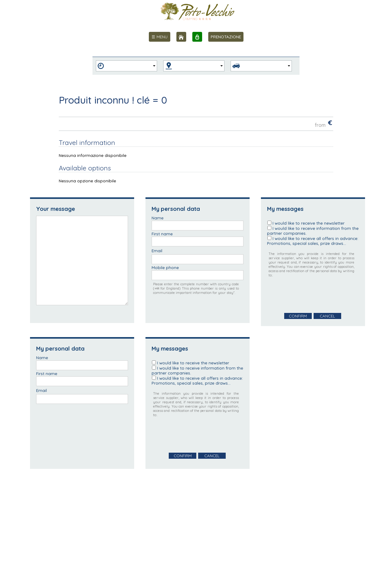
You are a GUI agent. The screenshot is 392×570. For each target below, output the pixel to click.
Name (158, 218)
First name (162, 234)
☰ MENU (160, 37)
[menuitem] (160, 37)
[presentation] (314, 295)
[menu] (160, 37)
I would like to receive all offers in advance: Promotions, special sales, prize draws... (313, 241)
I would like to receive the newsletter (309, 223)
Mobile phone (165, 268)
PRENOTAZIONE (226, 37)
